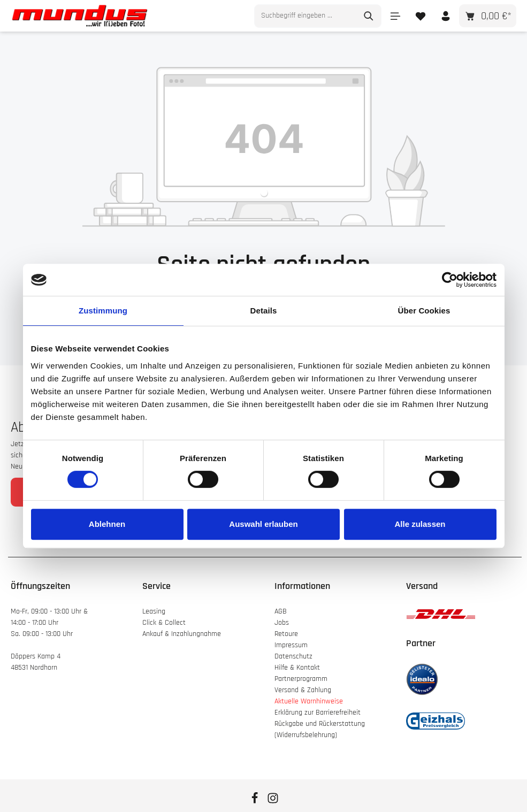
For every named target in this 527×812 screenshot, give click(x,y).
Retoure (286, 634)
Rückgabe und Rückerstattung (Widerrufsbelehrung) (320, 729)
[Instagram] (273, 802)
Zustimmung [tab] (103, 311)
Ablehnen (107, 524)
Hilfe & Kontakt (297, 668)
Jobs (282, 623)
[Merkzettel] (420, 16)
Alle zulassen (420, 524)
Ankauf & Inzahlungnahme (183, 634)
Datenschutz (293, 656)
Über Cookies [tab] (424, 311)
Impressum (291, 645)
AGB (281, 611)
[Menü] (395, 16)
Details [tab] (264, 311)
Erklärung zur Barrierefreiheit (318, 713)
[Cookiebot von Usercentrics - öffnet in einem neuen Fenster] (450, 280)
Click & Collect (165, 623)
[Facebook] (256, 802)
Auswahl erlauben (263, 524)
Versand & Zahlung (303, 690)
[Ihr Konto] (445, 16)
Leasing (154, 611)
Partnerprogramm (301, 679)
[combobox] (305, 16)
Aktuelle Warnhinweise (309, 701)
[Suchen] (369, 16)
